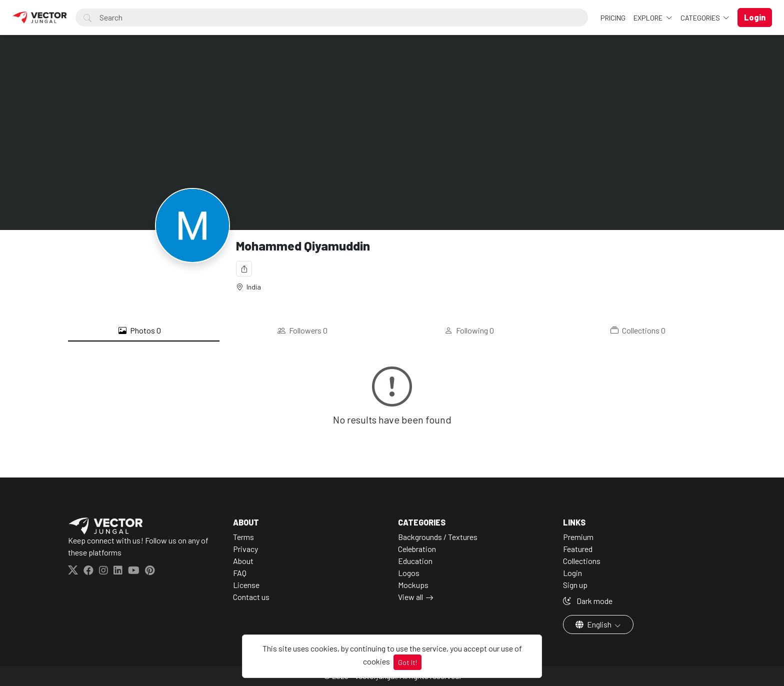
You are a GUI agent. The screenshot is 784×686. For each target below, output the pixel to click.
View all (410, 597)
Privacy (245, 549)
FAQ (240, 573)
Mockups (413, 585)
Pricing (613, 18)
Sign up (575, 585)
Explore (649, 18)
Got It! (407, 662)
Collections (638, 330)
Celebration (417, 549)
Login (572, 573)
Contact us (251, 597)
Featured (578, 549)
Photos (140, 330)
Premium (578, 537)
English (594, 624)
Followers (302, 330)
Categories (701, 18)
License (246, 585)
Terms (243, 537)
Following (469, 330)
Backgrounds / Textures (438, 537)
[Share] (244, 269)
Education (415, 561)
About (243, 561)
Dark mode (588, 601)
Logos (409, 573)
